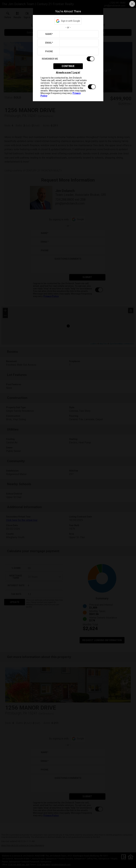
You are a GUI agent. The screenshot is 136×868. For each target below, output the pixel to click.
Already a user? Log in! (68, 72)
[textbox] (78, 34)
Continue (68, 66)
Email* (49, 43)
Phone (49, 51)
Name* (49, 34)
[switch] (68, 59)
